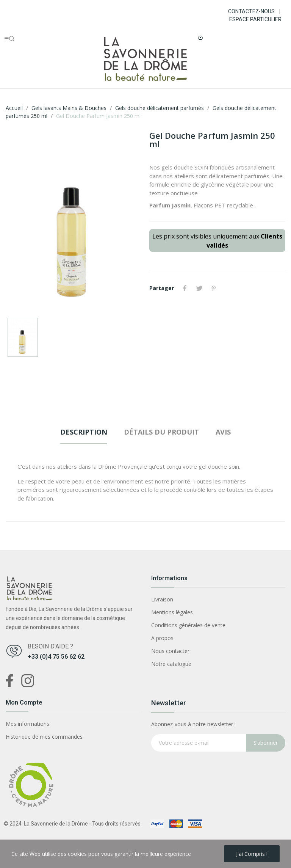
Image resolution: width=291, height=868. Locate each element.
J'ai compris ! (252, 854)
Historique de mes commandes (44, 737)
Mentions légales (172, 612)
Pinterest (214, 288)
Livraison (162, 599)
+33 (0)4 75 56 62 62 (56, 657)
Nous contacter (170, 651)
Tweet (199, 288)
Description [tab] (84, 432)
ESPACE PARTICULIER (255, 19)
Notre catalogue (171, 664)
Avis (223, 432)
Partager (185, 288)
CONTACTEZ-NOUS (251, 11)
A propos (162, 638)
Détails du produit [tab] (161, 432)
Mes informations (27, 724)
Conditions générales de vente (188, 625)
